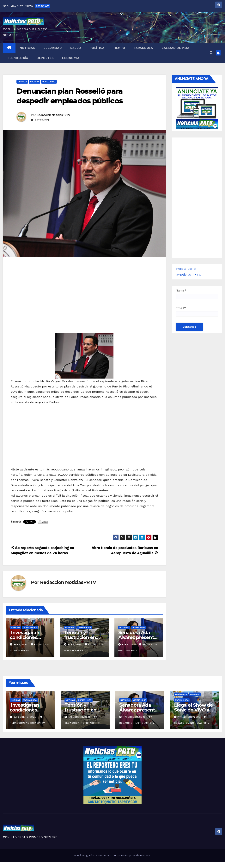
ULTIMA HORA (49, 82)
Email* (197, 311)
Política (97, 48)
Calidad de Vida (175, 48)
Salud (76, 48)
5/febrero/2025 (80, 717)
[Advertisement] (84, 288)
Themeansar (143, 855)
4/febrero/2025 (135, 717)
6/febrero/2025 (25, 717)
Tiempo (119, 48)
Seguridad (53, 48)
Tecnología (18, 58)
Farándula (143, 48)
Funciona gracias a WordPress (93, 855)
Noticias (27, 48)
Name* (197, 294)
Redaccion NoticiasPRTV (53, 115)
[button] (211, 53)
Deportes (45, 58)
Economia (71, 58)
